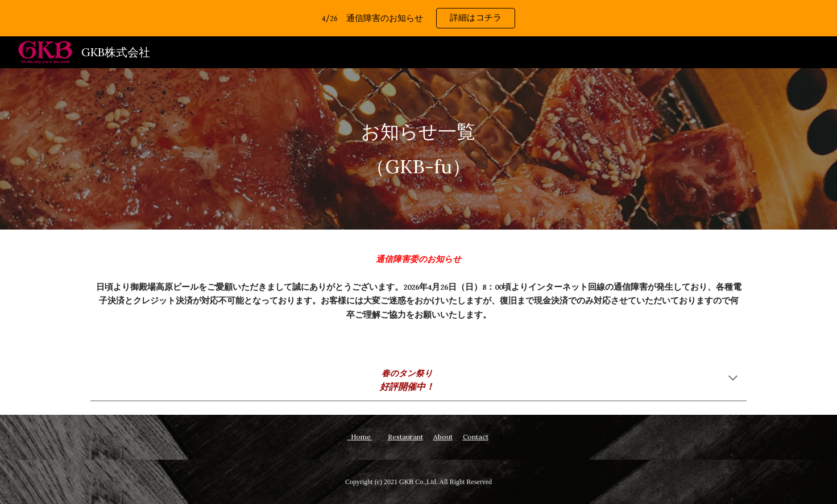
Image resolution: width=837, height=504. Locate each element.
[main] (418, 149)
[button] (733, 379)
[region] (418, 18)
